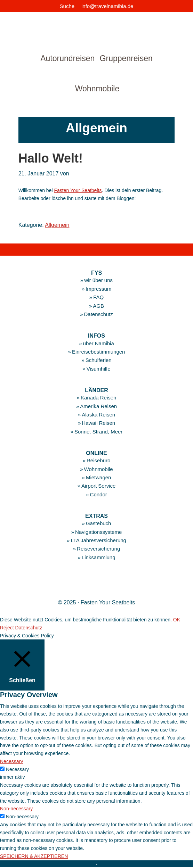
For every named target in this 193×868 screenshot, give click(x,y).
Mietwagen (99, 477)
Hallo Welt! (51, 158)
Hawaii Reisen (98, 423)
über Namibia (99, 343)
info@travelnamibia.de (107, 6)
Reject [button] (7, 628)
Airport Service (98, 486)
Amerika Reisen (98, 406)
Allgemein (57, 225)
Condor (99, 494)
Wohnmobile (99, 469)
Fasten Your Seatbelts (78, 190)
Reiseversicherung (98, 549)
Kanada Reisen (99, 398)
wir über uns (98, 280)
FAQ (98, 297)
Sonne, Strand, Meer (98, 432)
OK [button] (177, 620)
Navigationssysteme (98, 532)
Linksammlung (99, 557)
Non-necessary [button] (16, 809)
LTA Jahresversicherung (98, 540)
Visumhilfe (99, 369)
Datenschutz (98, 314)
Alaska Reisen (98, 415)
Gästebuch (99, 523)
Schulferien (99, 360)
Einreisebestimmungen (99, 352)
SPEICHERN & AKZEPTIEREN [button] (34, 856)
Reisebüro (98, 460)
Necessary (17, 769)
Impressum (98, 289)
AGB (98, 306)
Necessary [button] (11, 761)
